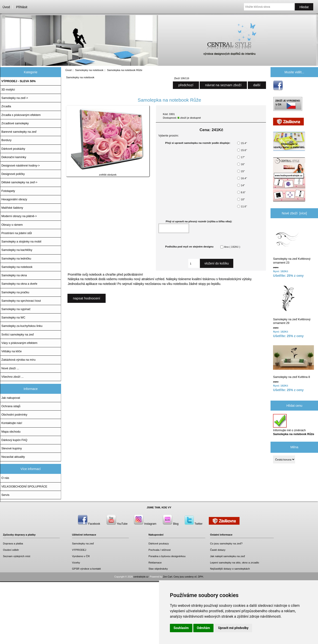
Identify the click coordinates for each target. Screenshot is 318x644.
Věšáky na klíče (11, 351)
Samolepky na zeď (83, 543)
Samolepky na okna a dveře (19, 284)
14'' (243, 185)
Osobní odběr (11, 550)
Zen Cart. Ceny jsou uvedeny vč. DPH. (183, 577)
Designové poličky (13, 174)
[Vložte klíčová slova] (269, 7)
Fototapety (8, 191)
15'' (243, 171)
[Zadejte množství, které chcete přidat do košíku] (194, 263)
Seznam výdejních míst (17, 556)
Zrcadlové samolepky (15, 123)
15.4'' (244, 143)
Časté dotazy (218, 550)
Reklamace (155, 562)
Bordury (6, 140)
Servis (5, 495)
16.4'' (244, 178)
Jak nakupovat (11, 398)
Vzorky (76, 562)
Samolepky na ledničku (16, 258)
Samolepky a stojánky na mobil (21, 241)
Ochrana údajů (11, 406)
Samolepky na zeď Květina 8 (293, 362)
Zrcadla (6, 106)
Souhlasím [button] (181, 628)
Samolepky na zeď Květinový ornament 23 (292, 244)
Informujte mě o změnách (294, 425)
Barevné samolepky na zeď (19, 132)
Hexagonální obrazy (14, 199)
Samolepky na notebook (89, 70)
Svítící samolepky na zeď (17, 334)
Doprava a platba (13, 543)
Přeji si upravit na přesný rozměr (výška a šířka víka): (199, 221)
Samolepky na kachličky (17, 250)
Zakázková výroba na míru (18, 360)
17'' (243, 157)
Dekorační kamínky (14, 157)
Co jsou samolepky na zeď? (226, 543)
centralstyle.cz (141, 577)
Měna (294, 447)
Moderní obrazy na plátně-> (19, 216)
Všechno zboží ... (12, 377)
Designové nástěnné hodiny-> (21, 165)
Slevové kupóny (12, 448)
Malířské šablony (12, 208)
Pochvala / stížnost (160, 550)
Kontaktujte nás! (12, 423)
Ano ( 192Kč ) (232, 247)
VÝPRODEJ (79, 550)
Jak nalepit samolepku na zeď (227, 556)
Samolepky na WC (13, 317)
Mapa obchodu (11, 432)
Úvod (6, 7)
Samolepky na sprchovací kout (21, 301)
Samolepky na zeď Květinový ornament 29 (292, 305)
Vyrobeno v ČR (81, 556)
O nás (5, 478)
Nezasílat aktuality (13, 457)
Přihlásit (22, 7)
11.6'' (244, 206)
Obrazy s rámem (12, 225)
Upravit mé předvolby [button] (233, 628)
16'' (243, 164)
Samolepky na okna (14, 275)
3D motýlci (8, 89)
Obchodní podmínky (14, 415)
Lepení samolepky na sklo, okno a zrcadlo (235, 562)
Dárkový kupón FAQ (14, 440)
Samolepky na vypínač (16, 309)
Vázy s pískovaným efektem (19, 343)
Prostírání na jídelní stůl (17, 233)
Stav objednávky (158, 569)
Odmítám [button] (204, 628)
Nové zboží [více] (294, 213)
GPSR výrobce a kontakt (86, 569)
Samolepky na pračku (15, 292)
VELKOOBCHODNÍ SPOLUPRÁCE (24, 486)
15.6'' (244, 150)
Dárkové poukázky (13, 149)
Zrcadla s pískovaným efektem (21, 115)
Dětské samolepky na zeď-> (19, 182)
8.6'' (243, 192)
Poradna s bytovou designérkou (167, 556)
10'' (243, 199)
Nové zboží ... (10, 368)
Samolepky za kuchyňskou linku (22, 326)
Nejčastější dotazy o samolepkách (230, 569)
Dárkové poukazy (159, 543)
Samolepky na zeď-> (15, 98)
